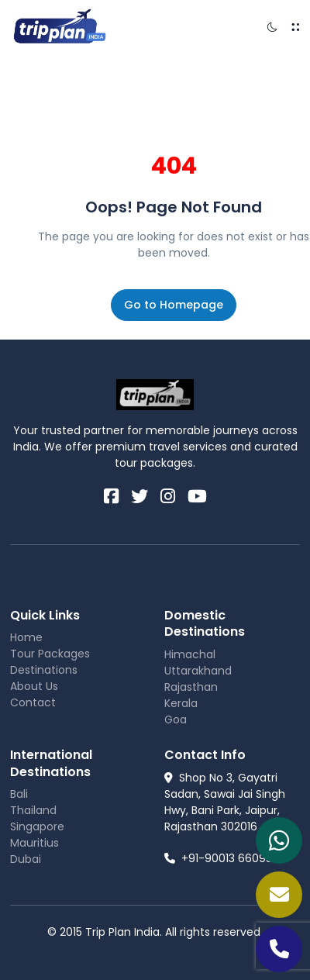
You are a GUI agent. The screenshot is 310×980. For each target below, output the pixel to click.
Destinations (44, 670)
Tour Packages (50, 654)
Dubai (26, 859)
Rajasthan (191, 687)
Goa (176, 719)
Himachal (190, 654)
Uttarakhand (198, 671)
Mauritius (34, 843)
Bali (19, 794)
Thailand (33, 810)
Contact (33, 702)
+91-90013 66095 (218, 858)
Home (26, 637)
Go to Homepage (174, 305)
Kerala (181, 703)
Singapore (37, 826)
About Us (34, 686)
